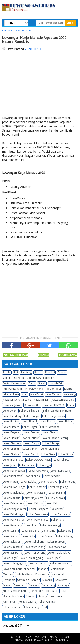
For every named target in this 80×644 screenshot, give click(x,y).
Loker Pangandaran (15, 509)
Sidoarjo (48, 580)
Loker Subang (64, 536)
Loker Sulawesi (56, 542)
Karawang (70, 394)
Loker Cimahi (30, 449)
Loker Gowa (66, 454)
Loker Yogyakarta (61, 563)
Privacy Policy (42, 640)
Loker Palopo (35, 503)
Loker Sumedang (35, 547)
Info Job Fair (56, 383)
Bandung (26, 372)
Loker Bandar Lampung (57, 411)
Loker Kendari (52, 476)
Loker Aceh (10, 411)
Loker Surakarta (12, 553)
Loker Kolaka (28, 482)
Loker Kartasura (60, 471)
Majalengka (57, 569)
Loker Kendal (33, 476)
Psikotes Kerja (24, 574)
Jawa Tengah (53, 394)
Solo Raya (61, 580)
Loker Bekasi (65, 421)
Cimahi (7, 378)
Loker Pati (57, 509)
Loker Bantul (29, 421)
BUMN (7, 372)
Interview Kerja (34, 389)
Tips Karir (52, 591)
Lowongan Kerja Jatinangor (19, 569)
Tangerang (37, 591)
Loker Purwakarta (14, 520)
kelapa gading (28, 602)
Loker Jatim (10, 465)
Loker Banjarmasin (54, 416)
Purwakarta (42, 574)
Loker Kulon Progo (14, 487)
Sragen (7, 585)
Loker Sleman (11, 536)
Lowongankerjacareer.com (50, 637)
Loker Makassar (36, 493)
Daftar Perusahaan (14, 383)
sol (45, 607)
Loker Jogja (44, 465)
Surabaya (63, 585)
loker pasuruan (12, 607)
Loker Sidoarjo (30, 531)
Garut (32, 383)
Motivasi (8, 574)
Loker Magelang (58, 487)
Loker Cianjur (11, 438)
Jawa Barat (37, 394)
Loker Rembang (12, 525)
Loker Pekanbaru (38, 514)
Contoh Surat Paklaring (40, 378)
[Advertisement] (40, 86)
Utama (31, 596)
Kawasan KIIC (32, 405)
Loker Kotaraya (48, 482)
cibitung (42, 596)
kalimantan (10, 602)
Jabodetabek (54, 389)
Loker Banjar (32, 416)
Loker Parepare (39, 509)
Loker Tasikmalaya (59, 553)
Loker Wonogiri (38, 563)
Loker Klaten (10, 482)
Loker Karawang (38, 471)
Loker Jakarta (61, 460)
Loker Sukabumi (13, 542)
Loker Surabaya (57, 547)
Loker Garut (49, 454)
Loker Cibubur (30, 438)
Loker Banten (11, 421)
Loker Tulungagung (15, 563)
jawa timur (56, 596)
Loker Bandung (12, 416)
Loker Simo (49, 531)
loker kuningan (48, 602)
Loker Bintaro (11, 427)
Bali (16, 372)
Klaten (71, 405)
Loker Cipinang (50, 449)
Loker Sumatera (12, 547)
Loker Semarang (50, 525)
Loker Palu (52, 503)
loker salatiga (32, 607)
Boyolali (50, 372)
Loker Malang (57, 493)
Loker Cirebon (12, 454)
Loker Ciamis (50, 432)
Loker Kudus (68, 482)
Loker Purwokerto (38, 520)
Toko (63, 591)
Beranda (44, 355)
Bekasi (38, 372)
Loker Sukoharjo (35, 542)
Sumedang (48, 585)
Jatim (25, 394)
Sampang (23, 580)
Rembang (9, 580)
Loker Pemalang (60, 514)
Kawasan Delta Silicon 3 (17, 400)
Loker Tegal (10, 558)
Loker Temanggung (31, 558)
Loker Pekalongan (14, 514)
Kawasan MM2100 (54, 405)
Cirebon (19, 378)
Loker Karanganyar (14, 471)
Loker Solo (28, 536)
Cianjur (62, 372)
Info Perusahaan (13, 389)
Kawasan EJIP (42, 400)
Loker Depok (31, 454)
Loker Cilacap (51, 443)
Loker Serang (11, 531)
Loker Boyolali (12, 432)
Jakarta (68, 389)
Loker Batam (47, 421)
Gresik (42, 383)
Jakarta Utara (11, 394)
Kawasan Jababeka (63, 400)
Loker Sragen (45, 536)
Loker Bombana (50, 427)
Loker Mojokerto (33, 498)
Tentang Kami (21, 640)
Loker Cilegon (11, 449)
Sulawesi (34, 585)
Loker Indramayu (13, 460)
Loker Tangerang (35, 553)
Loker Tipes (53, 558)
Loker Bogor (30, 427)
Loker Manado (12, 498)
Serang (36, 580)
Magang (43, 569)
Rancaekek (58, 574)
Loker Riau (31, 525)
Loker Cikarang (12, 443)
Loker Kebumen (12, 476)
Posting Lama (68, 355)
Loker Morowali (55, 498)
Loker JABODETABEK (39, 460)
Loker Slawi (65, 531)
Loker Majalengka (14, 493)
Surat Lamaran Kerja (15, 591)
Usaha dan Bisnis (13, 596)
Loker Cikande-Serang (55, 438)
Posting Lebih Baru (16, 355)
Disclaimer (61, 640)
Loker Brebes (31, 432)
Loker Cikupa (32, 443)
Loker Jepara (27, 465)
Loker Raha (58, 520)
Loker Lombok (37, 487)
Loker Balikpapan (30, 411)
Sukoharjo (20, 585)
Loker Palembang (14, 503)
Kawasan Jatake (12, 405)
